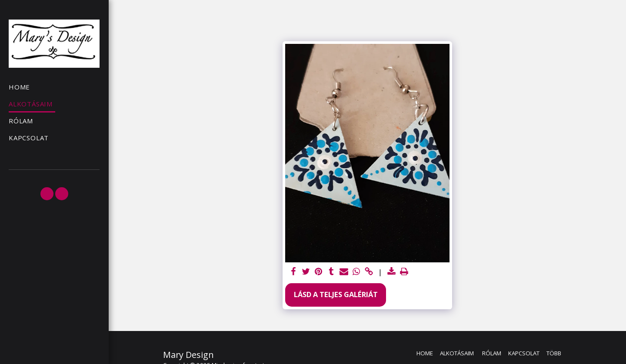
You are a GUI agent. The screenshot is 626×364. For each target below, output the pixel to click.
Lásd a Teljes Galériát (336, 294)
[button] (47, 194)
